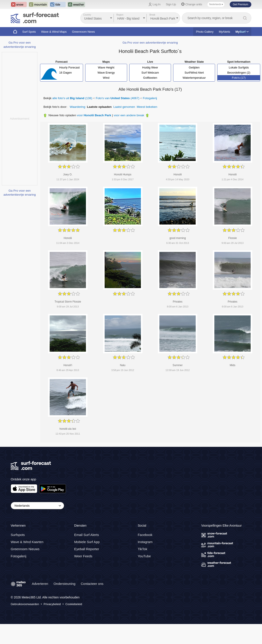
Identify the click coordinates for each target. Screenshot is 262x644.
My (242, 32)
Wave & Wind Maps (54, 32)
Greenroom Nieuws (25, 549)
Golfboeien (150, 78)
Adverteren (40, 584)
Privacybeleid (52, 604)
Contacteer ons (92, 584)
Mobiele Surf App (87, 542)
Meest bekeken (147, 107)
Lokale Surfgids (239, 67)
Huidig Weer (150, 67)
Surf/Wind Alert (194, 73)
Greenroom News (83, 32)
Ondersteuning (64, 584)
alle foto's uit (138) (72, 98)
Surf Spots (29, 32)
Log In (157, 4)
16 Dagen (65, 73)
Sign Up (171, 4)
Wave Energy (106, 73)
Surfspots (18, 535)
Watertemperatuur (194, 78)
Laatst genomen (124, 107)
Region (120, 15)
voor (94, 115)
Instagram (145, 542)
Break (152, 15)
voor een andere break (129, 115)
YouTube (144, 556)
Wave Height (106, 67)
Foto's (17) (239, 78)
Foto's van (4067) (118, 98)
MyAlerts (224, 32)
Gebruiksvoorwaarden (25, 604)
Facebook (145, 535)
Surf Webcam (150, 73)
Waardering (77, 107)
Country (87, 15)
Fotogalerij (150, 98)
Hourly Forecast (69, 67)
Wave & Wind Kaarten (27, 542)
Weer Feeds (83, 556)
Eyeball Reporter (87, 549)
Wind (106, 78)
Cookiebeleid (74, 604)
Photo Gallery (205, 32)
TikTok (143, 549)
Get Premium (241, 4)
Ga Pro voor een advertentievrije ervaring (150, 43)
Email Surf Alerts (86, 535)
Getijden (194, 67)
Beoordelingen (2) (239, 73)
